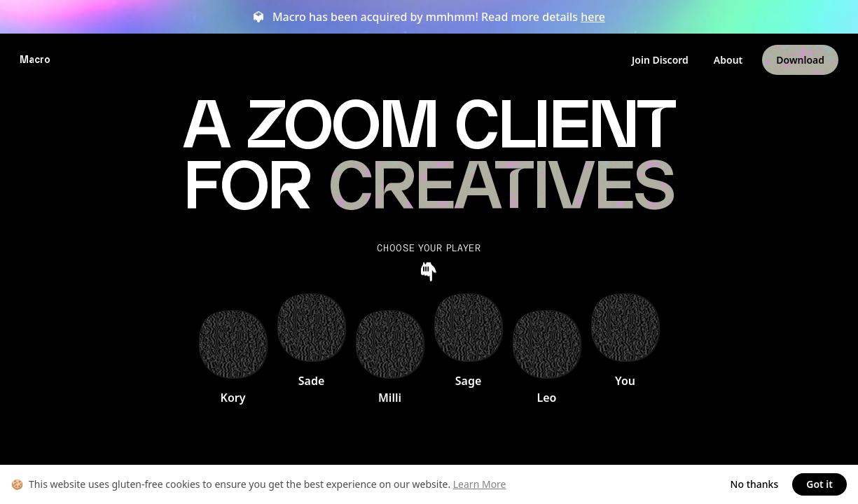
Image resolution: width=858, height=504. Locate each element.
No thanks (755, 484)
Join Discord (660, 60)
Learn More (480, 484)
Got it (819, 484)
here (593, 17)
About (728, 60)
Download (800, 60)
